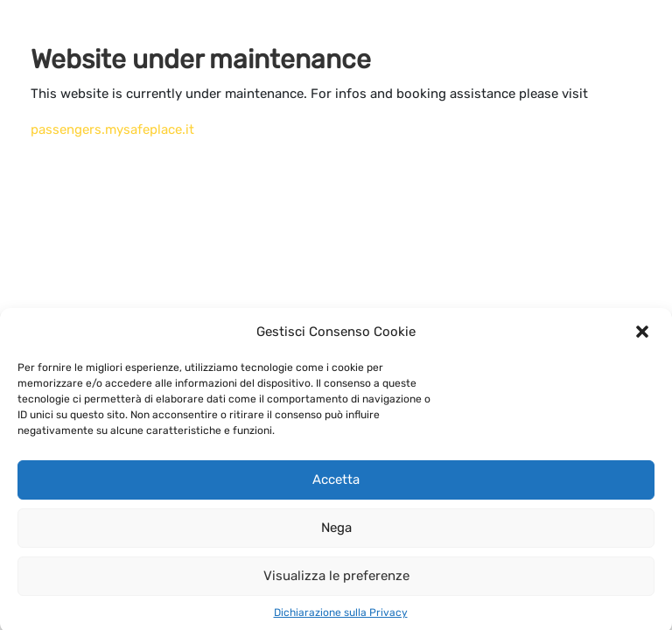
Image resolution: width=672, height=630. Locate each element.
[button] (644, 336)
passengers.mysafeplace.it (112, 129)
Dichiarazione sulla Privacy (341, 617)
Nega (336, 532)
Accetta (336, 484)
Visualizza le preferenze (336, 580)
